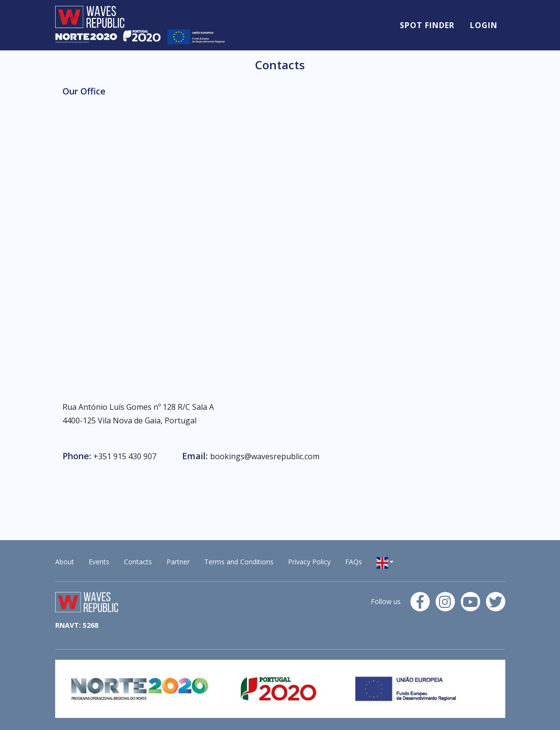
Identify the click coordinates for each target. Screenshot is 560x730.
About (65, 562)
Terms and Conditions (239, 562)
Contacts (138, 562)
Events (99, 562)
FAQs (354, 562)
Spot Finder (427, 25)
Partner (178, 562)
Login (484, 25)
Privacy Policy (309, 562)
